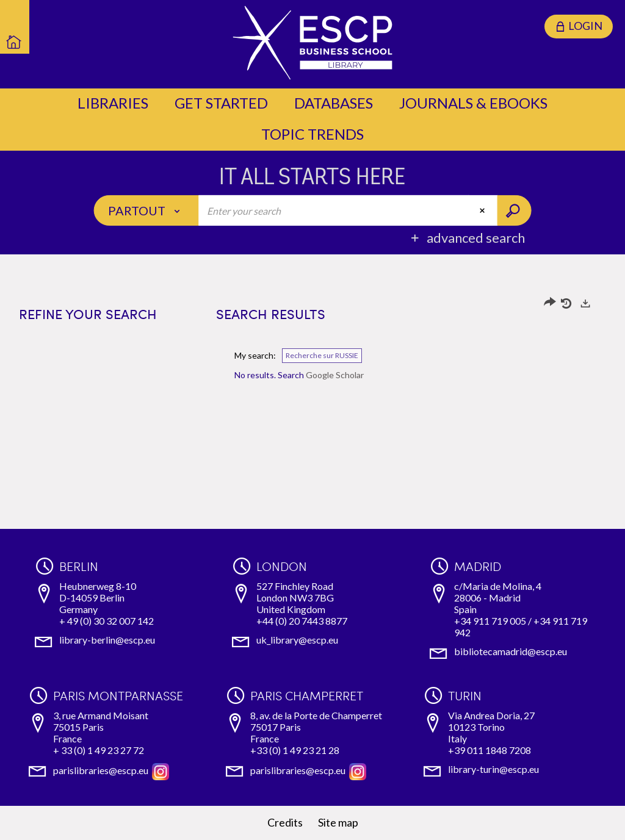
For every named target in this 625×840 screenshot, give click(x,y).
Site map (338, 822)
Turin (465, 695)
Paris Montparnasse (118, 695)
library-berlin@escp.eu (107, 640)
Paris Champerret (307, 695)
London (282, 566)
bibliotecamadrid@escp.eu (511, 651)
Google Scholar (335, 375)
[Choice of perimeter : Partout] (147, 210)
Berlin (79, 566)
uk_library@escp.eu (297, 640)
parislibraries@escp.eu (101, 770)
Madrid (478, 566)
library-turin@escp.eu (493, 769)
